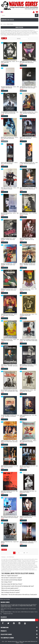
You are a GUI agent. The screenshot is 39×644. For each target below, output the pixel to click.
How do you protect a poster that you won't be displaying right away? (18, 586)
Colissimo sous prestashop (5, 599)
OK (37, 620)
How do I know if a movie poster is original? (12, 578)
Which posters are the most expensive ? (11, 590)
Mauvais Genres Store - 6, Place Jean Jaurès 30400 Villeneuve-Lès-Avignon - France (23, 642)
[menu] (34, 12)
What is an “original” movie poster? (10, 576)
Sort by (19, 39)
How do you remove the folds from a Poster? (12, 584)
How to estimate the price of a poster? (11, 592)
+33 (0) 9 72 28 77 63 (8, 614)
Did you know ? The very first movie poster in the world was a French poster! (19, 594)
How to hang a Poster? (7, 582)
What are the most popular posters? (10, 588)
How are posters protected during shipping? (12, 580)
